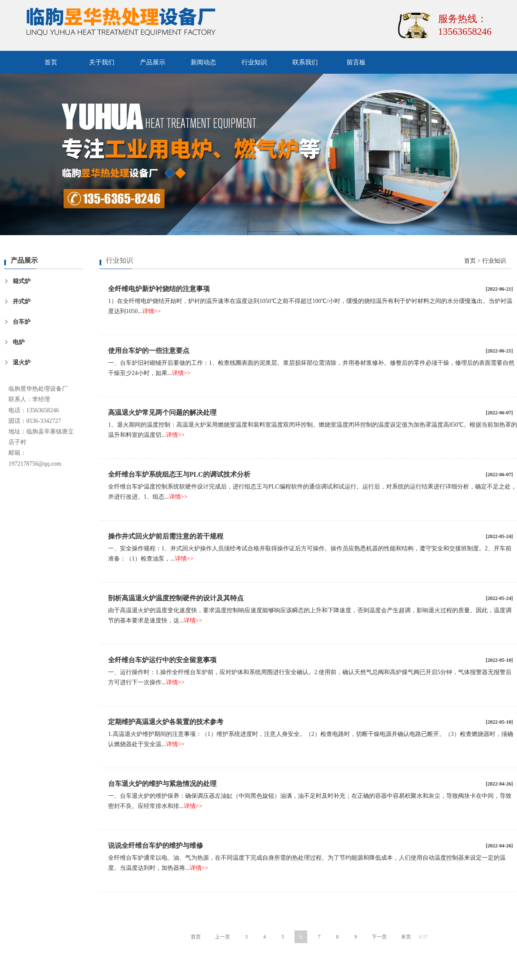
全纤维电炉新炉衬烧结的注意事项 (159, 289)
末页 (406, 937)
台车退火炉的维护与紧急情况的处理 (162, 784)
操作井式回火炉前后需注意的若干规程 (166, 536)
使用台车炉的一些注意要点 (149, 351)
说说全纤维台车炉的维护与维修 (156, 845)
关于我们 (102, 62)
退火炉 (22, 362)
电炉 (19, 342)
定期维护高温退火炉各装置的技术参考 (166, 722)
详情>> (152, 311)
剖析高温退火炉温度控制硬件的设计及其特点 (176, 598)
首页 (51, 62)
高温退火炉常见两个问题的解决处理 (162, 412)
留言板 (356, 62)
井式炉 (22, 301)
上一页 (222, 937)
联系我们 (305, 62)
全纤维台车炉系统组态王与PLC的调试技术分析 (179, 474)
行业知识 (254, 62)
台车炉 (22, 322)
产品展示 (153, 62)
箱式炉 (22, 281)
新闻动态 (203, 62)
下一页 (379, 937)
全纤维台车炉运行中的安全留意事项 (162, 660)
